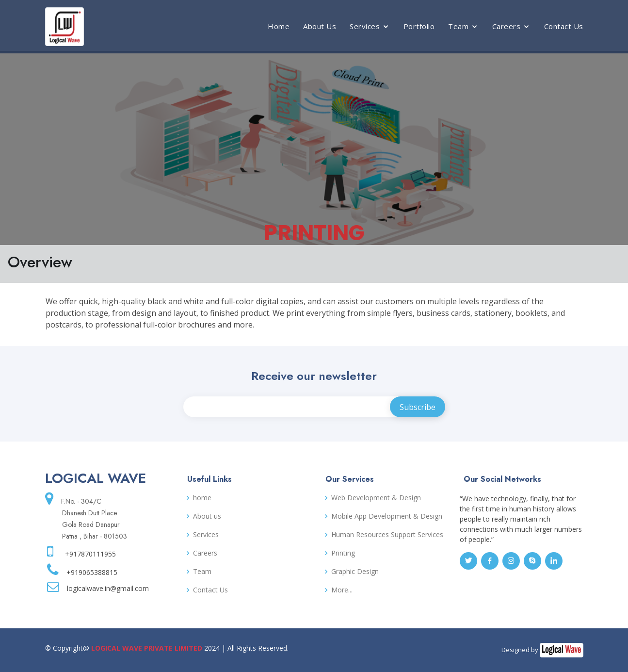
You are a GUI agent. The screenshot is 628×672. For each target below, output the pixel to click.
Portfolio (419, 26)
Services (365, 26)
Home (279, 26)
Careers (507, 26)
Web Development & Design (376, 498)
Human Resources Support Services (387, 535)
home (202, 498)
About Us (320, 26)
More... (342, 590)
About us (207, 516)
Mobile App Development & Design (387, 516)
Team (458, 26)
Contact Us (564, 26)
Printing (343, 553)
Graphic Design (355, 572)
